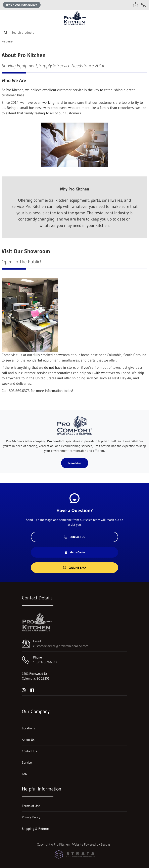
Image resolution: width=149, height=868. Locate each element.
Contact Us (74, 537)
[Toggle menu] (6, 18)
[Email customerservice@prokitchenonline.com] (136, 5)
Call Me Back (74, 568)
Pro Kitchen (7, 42)
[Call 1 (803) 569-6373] (144, 5)
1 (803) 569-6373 (45, 662)
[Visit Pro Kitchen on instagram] (24, 690)
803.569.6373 (19, 391)
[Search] (74, 32)
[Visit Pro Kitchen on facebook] (32, 690)
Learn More (75, 463)
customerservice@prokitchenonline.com (61, 646)
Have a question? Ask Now (22, 5)
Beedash (106, 844)
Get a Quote (74, 552)
